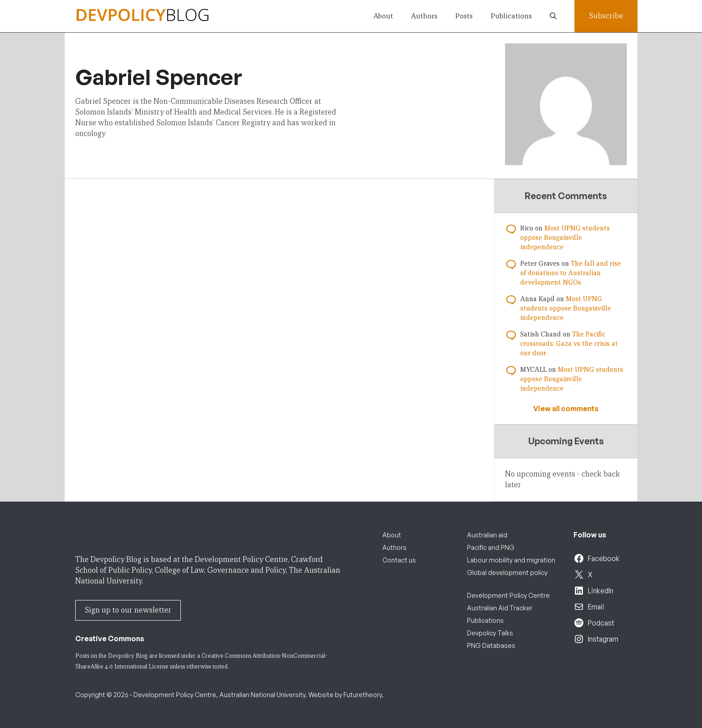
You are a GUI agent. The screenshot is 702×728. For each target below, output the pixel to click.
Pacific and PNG (491, 547)
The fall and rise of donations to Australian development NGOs (571, 273)
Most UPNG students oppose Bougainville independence (565, 238)
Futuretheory (363, 695)
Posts (464, 16)
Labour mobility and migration (511, 560)
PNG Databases (491, 645)
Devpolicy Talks (490, 633)
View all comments (566, 409)
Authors (424, 16)
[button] (553, 16)
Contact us (399, 560)
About (383, 16)
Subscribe (606, 16)
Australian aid (487, 535)
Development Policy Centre (508, 595)
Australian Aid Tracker (500, 608)
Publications (511, 16)
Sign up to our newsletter (128, 610)
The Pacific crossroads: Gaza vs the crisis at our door (569, 344)
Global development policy (507, 573)
